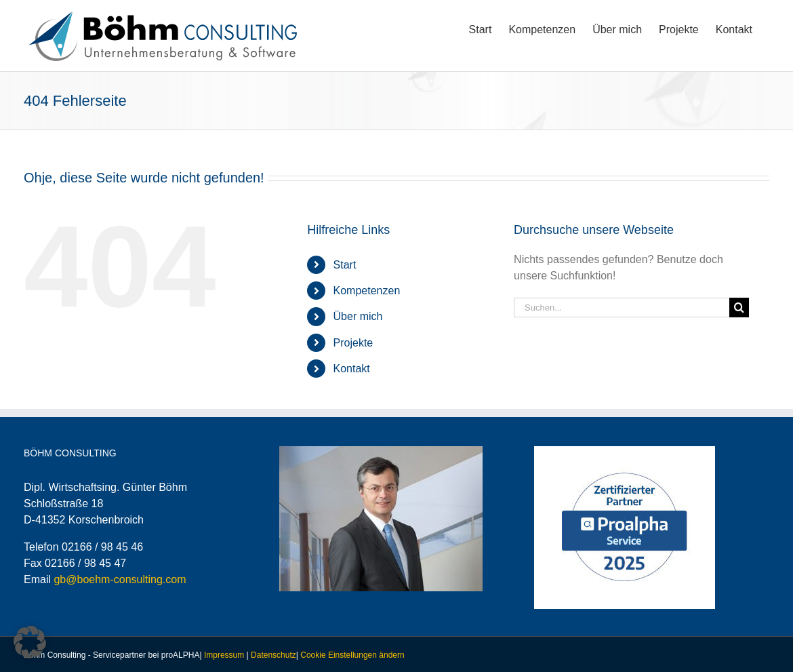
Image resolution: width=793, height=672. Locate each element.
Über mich (358, 316)
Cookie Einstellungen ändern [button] (352, 655)
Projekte (353, 343)
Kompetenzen (367, 291)
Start (345, 265)
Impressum (224, 655)
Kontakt (352, 369)
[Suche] (739, 308)
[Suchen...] (622, 308)
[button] (30, 642)
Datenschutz (273, 655)
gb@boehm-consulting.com (120, 579)
